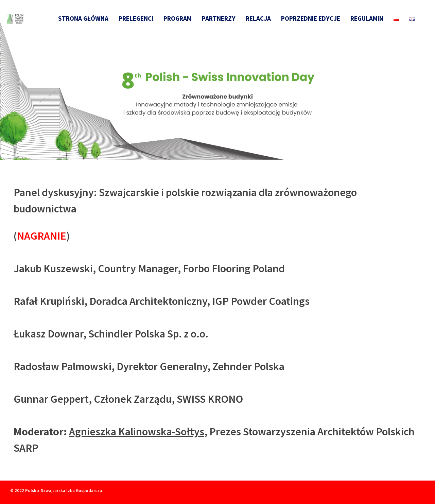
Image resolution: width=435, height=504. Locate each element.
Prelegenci (136, 18)
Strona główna (83, 18)
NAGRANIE (42, 236)
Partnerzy (219, 18)
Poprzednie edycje (311, 18)
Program (178, 18)
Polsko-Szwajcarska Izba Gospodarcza (64, 490)
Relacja (258, 18)
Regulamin (367, 18)
